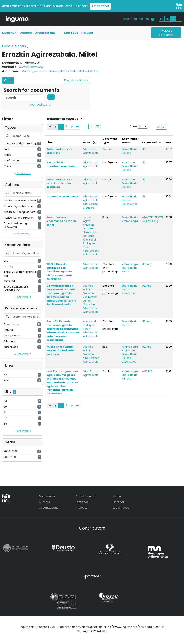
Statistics (71, 33)
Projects (87, 33)
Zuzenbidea (129, 293)
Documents (47, 496)
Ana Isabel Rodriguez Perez (89, 243)
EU (162, 19)
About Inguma (133, 19)
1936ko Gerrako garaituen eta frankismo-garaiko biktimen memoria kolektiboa (59, 272)
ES (167, 19)
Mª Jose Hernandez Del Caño (90, 232)
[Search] (23, 98)
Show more (22, 173)
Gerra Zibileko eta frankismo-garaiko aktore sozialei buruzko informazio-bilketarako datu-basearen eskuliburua (63, 331)
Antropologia (130, 221)
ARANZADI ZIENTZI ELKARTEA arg (152, 219)
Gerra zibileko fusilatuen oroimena (60, 164)
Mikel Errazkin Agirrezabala (91, 151)
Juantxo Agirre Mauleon (88, 221)
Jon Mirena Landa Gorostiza (90, 301)
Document (10, 33)
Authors (26, 33)
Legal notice (121, 508)
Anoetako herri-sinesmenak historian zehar (61, 221)
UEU (144, 149)
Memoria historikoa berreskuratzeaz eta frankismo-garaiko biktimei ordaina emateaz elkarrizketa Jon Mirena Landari (61, 295)
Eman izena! (100, 6)
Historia (127, 153)
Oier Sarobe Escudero (90, 206)
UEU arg (147, 264)
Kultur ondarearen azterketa (59, 151)
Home (6, 46)
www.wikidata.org (31, 67)
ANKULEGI (148, 371)
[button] (11, 80)
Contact (118, 502)
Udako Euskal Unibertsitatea (79, 71)
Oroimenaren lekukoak (62, 197)
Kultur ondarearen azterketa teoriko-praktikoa (59, 183)
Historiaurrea (130, 204)
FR (179, 19)
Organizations (45, 33)
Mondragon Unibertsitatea (40, 71)
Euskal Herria (130, 149)
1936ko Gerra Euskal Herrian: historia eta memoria (60, 350)
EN (173, 19)
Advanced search (40, 105)
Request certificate (166, 33)
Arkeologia (128, 162)
